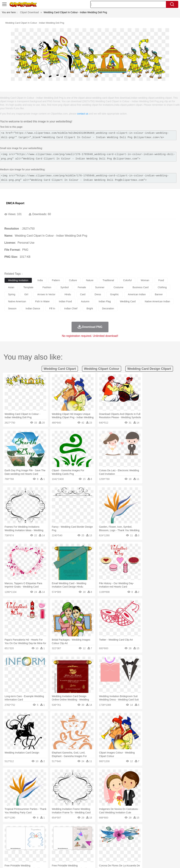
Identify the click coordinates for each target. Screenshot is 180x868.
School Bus (90, 846)
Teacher (29, 846)
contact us (83, 114)
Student (19, 846)
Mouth (139, 841)
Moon (113, 830)
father (130, 841)
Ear (80, 841)
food (161, 280)
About (111, 861)
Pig (159, 836)
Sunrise (122, 830)
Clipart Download (29, 12)
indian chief (71, 308)
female (82, 287)
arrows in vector (46, 294)
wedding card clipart (60, 369)
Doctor (73, 841)
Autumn (26, 830)
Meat (70, 851)
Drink (44, 851)
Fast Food (53, 851)
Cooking (154, 851)
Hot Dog (164, 851)
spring (12, 294)
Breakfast (17, 851)
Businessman (61, 841)
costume (118, 287)
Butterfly (38, 836)
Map (100, 846)
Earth (62, 830)
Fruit (63, 851)
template (28, 287)
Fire (68, 830)
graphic (114, 294)
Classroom (47, 846)
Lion (135, 836)
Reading (58, 846)
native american (17, 301)
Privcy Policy (133, 861)
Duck (75, 836)
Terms (120, 861)
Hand (162, 841)
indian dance (33, 308)
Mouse (152, 836)
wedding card (128, 301)
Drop (164, 830)
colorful (127, 280)
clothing (162, 287)
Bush (149, 830)
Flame (75, 830)
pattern (56, 280)
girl (26, 294)
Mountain (132, 830)
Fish (100, 836)
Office (147, 846)
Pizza (129, 851)
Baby (25, 841)
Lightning (103, 830)
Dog (68, 836)
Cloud (157, 830)
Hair (111, 841)
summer (100, 287)
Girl (117, 841)
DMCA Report (15, 203)
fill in (52, 308)
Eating (137, 851)
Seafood (90, 851)
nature (90, 280)
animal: (8, 835)
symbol (65, 287)
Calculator (168, 846)
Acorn (17, 830)
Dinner (121, 851)
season (12, 308)
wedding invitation (18, 280)
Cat (46, 836)
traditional (108, 280)
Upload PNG (170, 861)
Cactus (45, 830)
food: (7, 851)
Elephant (92, 836)
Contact (146, 861)
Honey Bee (117, 836)
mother (49, 841)
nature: (8, 830)
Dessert (35, 851)
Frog (107, 836)
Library (120, 846)
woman (145, 280)
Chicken (53, 836)
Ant (17, 836)
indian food (65, 301)
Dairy (27, 851)
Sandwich (79, 851)
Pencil (68, 846)
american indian (137, 294)
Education (78, 846)
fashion (47, 287)
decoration (108, 308)
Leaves (36, 830)
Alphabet (156, 846)
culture (73, 280)
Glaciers (85, 830)
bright (90, 308)
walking (95, 841)
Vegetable (101, 851)
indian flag (105, 301)
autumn (85, 301)
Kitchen (112, 851)
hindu (68, 294)
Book (37, 846)
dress (98, 294)
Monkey (143, 836)
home (104, 841)
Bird (29, 836)
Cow (62, 836)
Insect (127, 836)
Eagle (83, 836)
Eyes (86, 841)
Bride (32, 841)
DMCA (156, 861)
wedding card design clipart (149, 369)
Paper (139, 846)
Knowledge (110, 846)
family (40, 841)
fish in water (42, 301)
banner (159, 294)
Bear (23, 836)
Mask (17, 841)
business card (141, 287)
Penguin (167, 836)
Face (147, 841)
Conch (54, 830)
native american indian (157, 301)
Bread (145, 851)
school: (8, 846)
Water (141, 830)
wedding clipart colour (102, 369)
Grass (94, 830)
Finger (154, 841)
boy (123, 841)
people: (8, 841)
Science (130, 846)
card (83, 294)
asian (11, 287)
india (40, 280)
